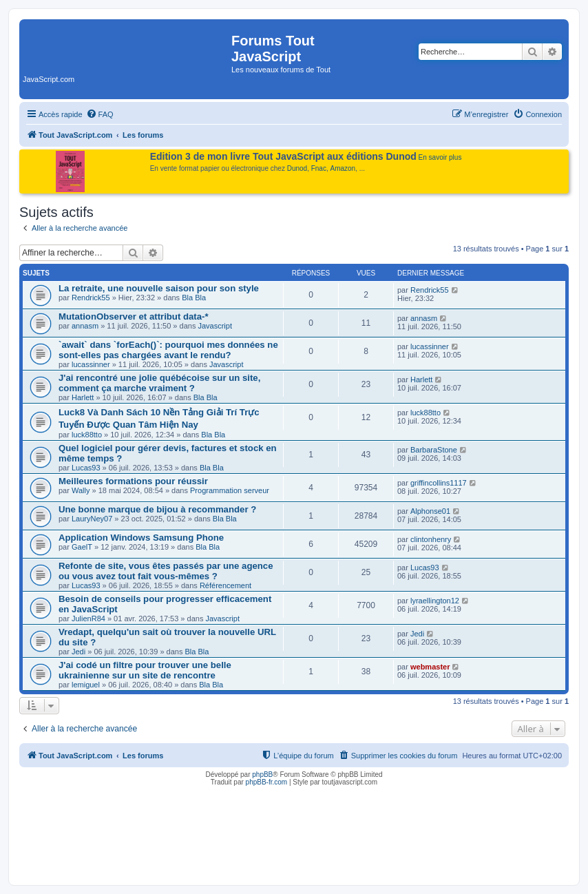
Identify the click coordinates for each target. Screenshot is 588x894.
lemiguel (86, 685)
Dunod (297, 168)
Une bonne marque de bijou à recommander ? (157, 509)
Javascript (215, 326)
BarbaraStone (434, 450)
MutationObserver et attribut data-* (134, 316)
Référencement (225, 585)
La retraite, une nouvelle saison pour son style (159, 288)
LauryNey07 (92, 519)
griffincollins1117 (439, 483)
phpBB (262, 775)
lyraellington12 (435, 601)
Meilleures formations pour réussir (133, 481)
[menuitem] (100, 114)
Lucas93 (86, 468)
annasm (85, 326)
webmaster (430, 667)
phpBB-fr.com (267, 782)
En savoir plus (440, 157)
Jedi (78, 652)
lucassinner (91, 364)
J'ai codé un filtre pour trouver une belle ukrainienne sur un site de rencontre (145, 670)
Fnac (319, 168)
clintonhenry (431, 539)
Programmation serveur (230, 490)
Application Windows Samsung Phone (141, 538)
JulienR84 (88, 618)
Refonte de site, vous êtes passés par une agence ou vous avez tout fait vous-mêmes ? (166, 571)
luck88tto (87, 435)
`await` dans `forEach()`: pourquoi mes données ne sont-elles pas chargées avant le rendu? (168, 350)
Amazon (343, 168)
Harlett (83, 397)
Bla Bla (194, 298)
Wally (81, 490)
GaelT (82, 547)
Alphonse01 (430, 511)
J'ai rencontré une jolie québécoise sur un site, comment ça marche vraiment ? (159, 383)
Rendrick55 (91, 298)
